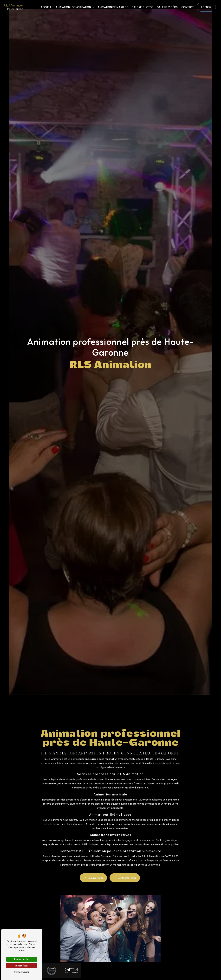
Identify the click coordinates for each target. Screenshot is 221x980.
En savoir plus (93, 873)
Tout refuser (22, 966)
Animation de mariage (113, 7)
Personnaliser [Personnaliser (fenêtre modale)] (22, 972)
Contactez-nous (125, 873)
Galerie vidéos (167, 7)
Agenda (206, 7)
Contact (187, 7)
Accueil (46, 7)
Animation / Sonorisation (73, 7)
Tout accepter (22, 959)
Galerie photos (142, 7)
